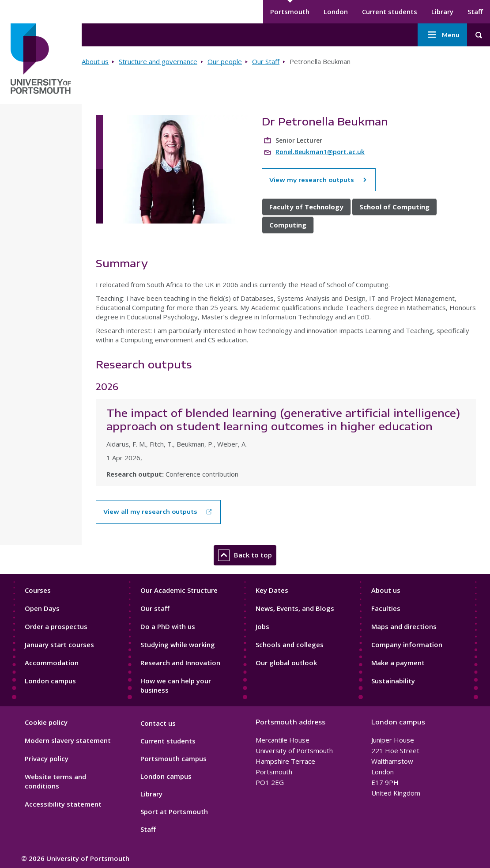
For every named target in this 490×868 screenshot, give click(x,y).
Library (442, 11)
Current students (390, 11)
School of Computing (394, 207)
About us (95, 61)
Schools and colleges (290, 644)
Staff (475, 11)
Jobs (262, 626)
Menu (442, 35)
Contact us (158, 723)
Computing (288, 225)
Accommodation (52, 663)
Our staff (155, 608)
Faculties (386, 608)
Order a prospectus (56, 626)
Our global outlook (286, 663)
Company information (407, 644)
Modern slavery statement (68, 740)
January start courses (59, 644)
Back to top (245, 555)
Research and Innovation (180, 663)
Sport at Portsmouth (174, 811)
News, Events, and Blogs (295, 608)
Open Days (42, 608)
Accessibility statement (63, 804)
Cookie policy (46, 722)
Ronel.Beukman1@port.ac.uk (320, 152)
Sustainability (393, 681)
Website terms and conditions (55, 781)
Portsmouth (290, 11)
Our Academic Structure (179, 590)
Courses (38, 590)
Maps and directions (404, 626)
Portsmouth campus (173, 758)
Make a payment (398, 663)
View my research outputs (319, 180)
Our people (225, 61)
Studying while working (178, 644)
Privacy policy (47, 758)
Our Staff (266, 61)
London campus (50, 681)
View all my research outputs (150, 512)
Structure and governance (158, 61)
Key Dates (272, 590)
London (336, 11)
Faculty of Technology (306, 207)
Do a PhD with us (168, 626)
